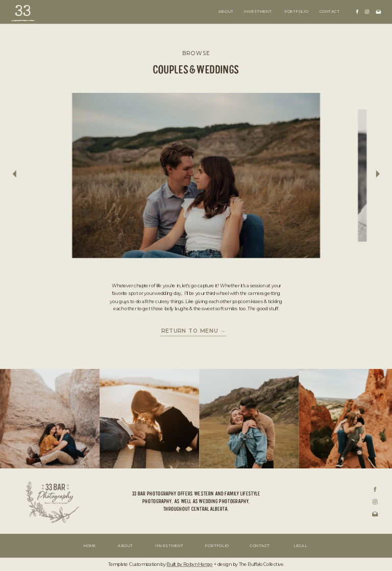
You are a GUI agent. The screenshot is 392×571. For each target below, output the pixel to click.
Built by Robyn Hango (189, 565)
